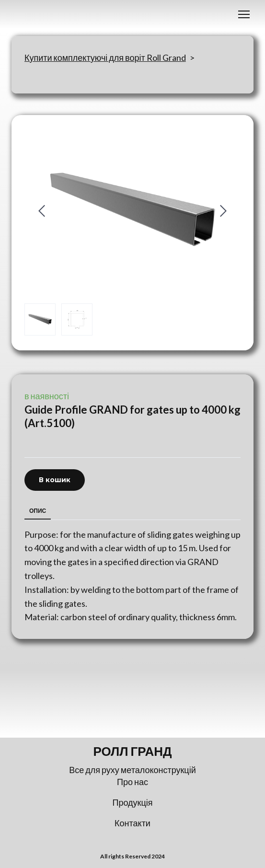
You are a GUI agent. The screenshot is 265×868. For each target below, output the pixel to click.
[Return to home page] (132, 751)
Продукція (133, 802)
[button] (55, 480)
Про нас (132, 782)
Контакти (132, 823)
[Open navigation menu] (244, 14)
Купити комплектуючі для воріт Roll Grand (105, 58)
